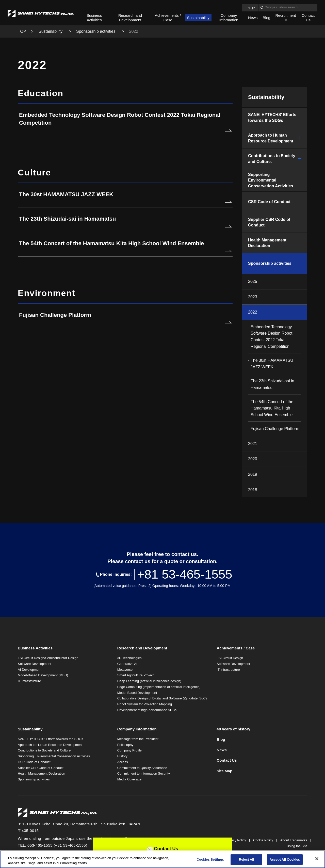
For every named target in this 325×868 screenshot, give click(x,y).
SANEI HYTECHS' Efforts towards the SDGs (272, 117)
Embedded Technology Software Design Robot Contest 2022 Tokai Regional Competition (272, 337)
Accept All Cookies (285, 861)
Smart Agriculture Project (136, 675)
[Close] (317, 860)
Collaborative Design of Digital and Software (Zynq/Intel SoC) (162, 698)
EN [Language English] (248, 8)
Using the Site (297, 846)
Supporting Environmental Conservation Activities (271, 180)
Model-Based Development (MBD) (43, 675)
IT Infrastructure (29, 681)
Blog (267, 18)
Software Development (35, 664)
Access (123, 762)
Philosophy (125, 745)
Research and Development (130, 18)
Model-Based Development (137, 693)
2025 (253, 281)
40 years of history (233, 729)
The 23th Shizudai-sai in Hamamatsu (272, 384)
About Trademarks (294, 840)
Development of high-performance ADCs (147, 710)
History (122, 756)
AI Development (30, 670)
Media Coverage (129, 779)
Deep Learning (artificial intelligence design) (149, 681)
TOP (22, 31)
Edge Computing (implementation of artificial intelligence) (159, 687)
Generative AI (127, 664)
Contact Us (308, 18)
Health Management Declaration (267, 243)
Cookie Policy (263, 840)
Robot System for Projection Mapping (145, 704)
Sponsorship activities (96, 31)
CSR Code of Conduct (269, 202)
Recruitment (286, 15)
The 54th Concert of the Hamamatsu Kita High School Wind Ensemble (272, 408)
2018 (253, 490)
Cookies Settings (210, 861)
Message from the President (138, 739)
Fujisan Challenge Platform (275, 429)
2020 (253, 459)
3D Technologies (129, 658)
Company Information (229, 18)
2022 (253, 312)
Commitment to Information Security (144, 773)
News (253, 18)
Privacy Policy (236, 840)
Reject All (247, 861)
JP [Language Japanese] (253, 8)
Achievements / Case (168, 18)
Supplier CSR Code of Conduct (269, 222)
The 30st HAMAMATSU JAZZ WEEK (272, 364)
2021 (253, 444)
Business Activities (94, 18)
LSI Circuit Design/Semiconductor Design (48, 658)
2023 (253, 297)
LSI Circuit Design (230, 658)
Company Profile (129, 750)
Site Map (224, 771)
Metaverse (125, 670)
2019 (253, 474)
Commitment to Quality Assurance (142, 768)
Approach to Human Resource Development (271, 138)
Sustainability (198, 18)
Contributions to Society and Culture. (272, 159)
